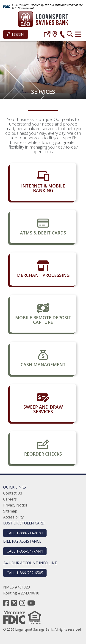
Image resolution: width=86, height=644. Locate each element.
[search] (70, 35)
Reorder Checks (43, 454)
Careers (10, 499)
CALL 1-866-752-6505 (25, 573)
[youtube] (31, 603)
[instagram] (22, 603)
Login (16, 34)
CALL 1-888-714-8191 (25, 533)
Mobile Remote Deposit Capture (43, 320)
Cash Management (43, 365)
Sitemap (10, 511)
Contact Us (13, 493)
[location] (55, 35)
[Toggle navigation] (78, 34)
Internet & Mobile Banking (43, 188)
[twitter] (14, 603)
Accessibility (13, 517)
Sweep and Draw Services (43, 409)
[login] (47, 35)
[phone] (62, 35)
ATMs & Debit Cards (43, 233)
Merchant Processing (43, 275)
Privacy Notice (15, 505)
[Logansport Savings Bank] (43, 20)
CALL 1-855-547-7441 (25, 551)
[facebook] (6, 603)
